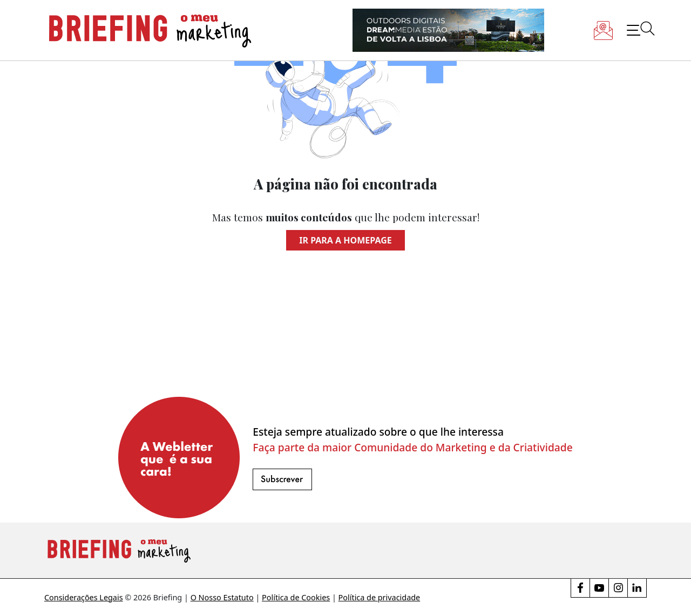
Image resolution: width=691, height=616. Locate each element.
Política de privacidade (380, 597)
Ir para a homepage (345, 240)
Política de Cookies (296, 597)
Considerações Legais (84, 597)
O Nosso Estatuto (222, 597)
